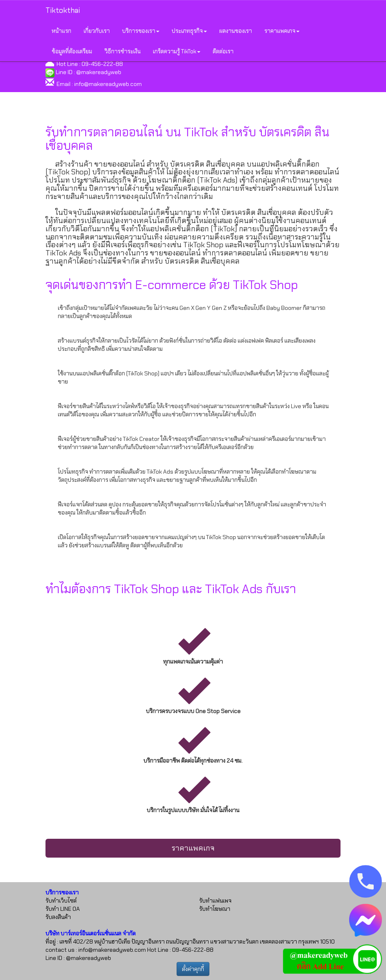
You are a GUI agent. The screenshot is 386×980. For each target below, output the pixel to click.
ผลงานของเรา (236, 31)
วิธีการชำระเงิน (123, 51)
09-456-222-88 (102, 64)
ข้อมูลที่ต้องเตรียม (72, 51)
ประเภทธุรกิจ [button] (189, 31)
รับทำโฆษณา (215, 909)
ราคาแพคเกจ (193, 848)
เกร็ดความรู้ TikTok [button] (177, 51)
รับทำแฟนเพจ (215, 901)
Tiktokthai (63, 10)
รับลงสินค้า (58, 917)
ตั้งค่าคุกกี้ (193, 969)
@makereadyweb (99, 72)
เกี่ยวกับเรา (97, 31)
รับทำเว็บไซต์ (61, 901)
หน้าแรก (61, 31)
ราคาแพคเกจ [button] (282, 31)
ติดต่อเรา (223, 51)
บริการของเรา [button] (141, 31)
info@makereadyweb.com (108, 84)
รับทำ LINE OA (63, 909)
